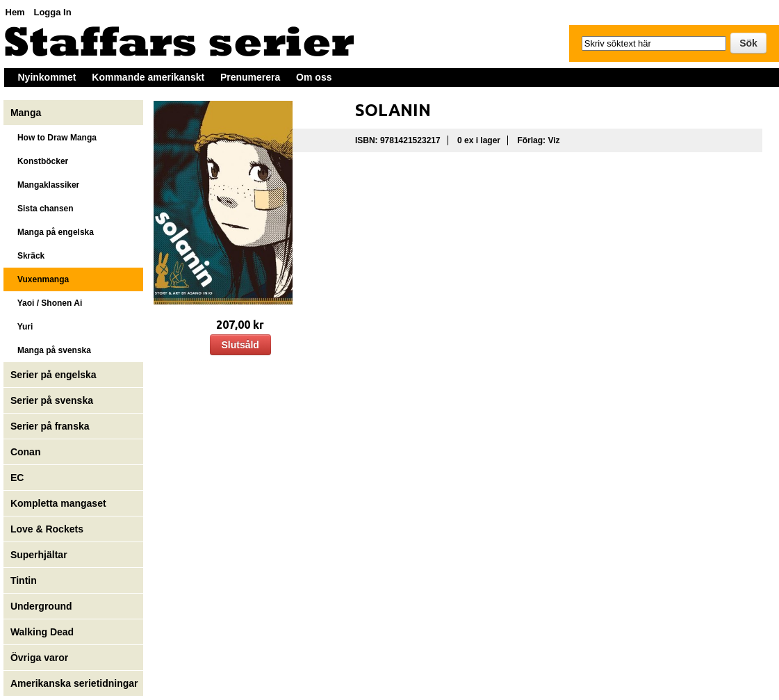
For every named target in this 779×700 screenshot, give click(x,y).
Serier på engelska (55, 375)
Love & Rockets (47, 529)
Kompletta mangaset (58, 503)
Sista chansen (42, 209)
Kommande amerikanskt (148, 77)
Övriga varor (39, 658)
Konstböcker (39, 161)
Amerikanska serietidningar (74, 683)
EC (17, 478)
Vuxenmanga (40, 279)
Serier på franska (50, 426)
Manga (27, 113)
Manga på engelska (52, 232)
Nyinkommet (47, 77)
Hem (15, 12)
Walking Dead (42, 632)
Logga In (52, 12)
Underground (41, 606)
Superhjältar (40, 555)
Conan (26, 452)
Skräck (27, 256)
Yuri (22, 327)
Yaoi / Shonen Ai (46, 303)
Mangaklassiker (45, 185)
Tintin (24, 580)
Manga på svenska (51, 350)
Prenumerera (250, 77)
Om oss (314, 77)
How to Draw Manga (54, 138)
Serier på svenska (53, 400)
